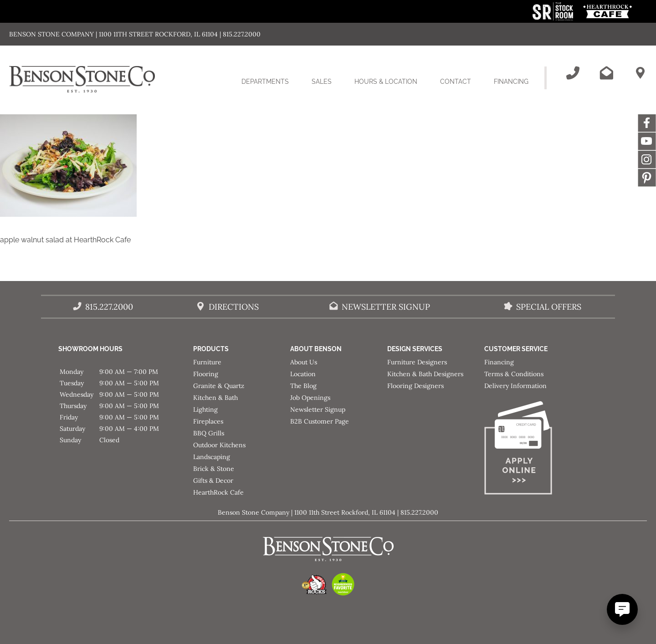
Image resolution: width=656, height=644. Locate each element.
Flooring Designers (415, 386)
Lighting (205, 409)
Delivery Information (515, 386)
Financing (511, 82)
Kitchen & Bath (215, 398)
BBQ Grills (209, 433)
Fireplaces (208, 421)
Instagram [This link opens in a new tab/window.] (647, 159)
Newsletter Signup (318, 409)
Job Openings (310, 398)
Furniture (207, 362)
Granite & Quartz (219, 386)
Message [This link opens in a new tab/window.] (647, 178)
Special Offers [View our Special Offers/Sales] (549, 307)
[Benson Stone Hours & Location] (640, 73)
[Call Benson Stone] (573, 73)
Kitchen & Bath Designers (425, 374)
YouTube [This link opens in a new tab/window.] (647, 141)
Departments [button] (271, 87)
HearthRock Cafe (218, 492)
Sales (322, 82)
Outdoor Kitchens (219, 445)
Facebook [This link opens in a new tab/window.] (647, 123)
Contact (456, 82)
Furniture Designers (417, 362)
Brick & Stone (214, 469)
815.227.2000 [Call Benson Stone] (109, 307)
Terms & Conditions (514, 374)
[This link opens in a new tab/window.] (554, 18)
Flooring (206, 374)
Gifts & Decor (213, 480)
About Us (304, 362)
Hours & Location (386, 82)
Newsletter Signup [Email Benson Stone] (386, 307)
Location (303, 374)
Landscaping (212, 457)
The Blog (303, 386)
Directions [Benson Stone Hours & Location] (234, 307)
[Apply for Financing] (533, 450)
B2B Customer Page (320, 421)
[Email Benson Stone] (606, 73)
